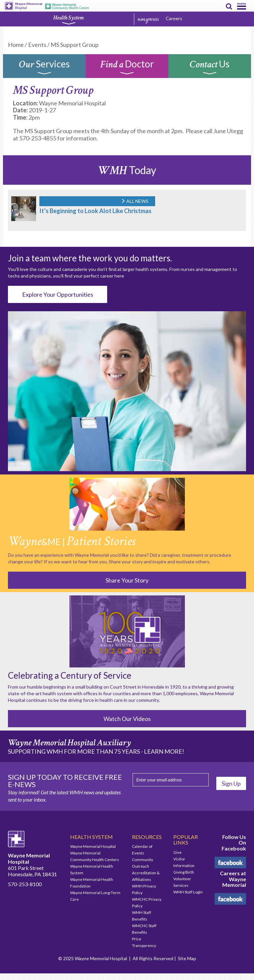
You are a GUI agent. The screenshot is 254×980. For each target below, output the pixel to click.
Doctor (127, 68)
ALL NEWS (135, 201)
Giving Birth (184, 872)
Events (37, 45)
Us (210, 68)
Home (16, 45)
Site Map (187, 958)
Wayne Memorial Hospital (93, 846)
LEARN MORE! (164, 751)
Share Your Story (127, 580)
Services (44, 68)
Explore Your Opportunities (58, 294)
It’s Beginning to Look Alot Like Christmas (95, 211)
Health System (68, 19)
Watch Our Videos (127, 719)
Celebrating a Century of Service (70, 675)
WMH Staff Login (188, 892)
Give (177, 852)
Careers (174, 18)
